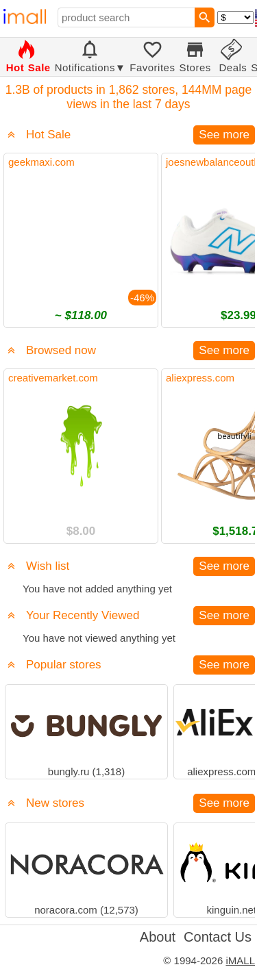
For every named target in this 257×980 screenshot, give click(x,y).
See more (224, 135)
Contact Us (218, 937)
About (158, 937)
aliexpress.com (200, 378)
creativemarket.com (53, 378)
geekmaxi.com (41, 162)
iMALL (240, 960)
